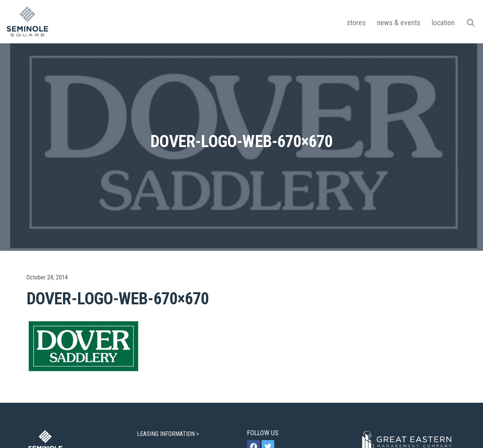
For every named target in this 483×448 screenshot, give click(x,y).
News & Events (399, 23)
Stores (356, 23)
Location (443, 23)
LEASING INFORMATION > (169, 434)
